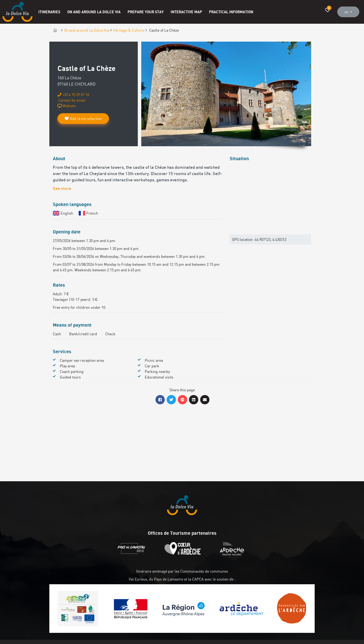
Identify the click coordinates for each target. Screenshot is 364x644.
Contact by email (71, 100)
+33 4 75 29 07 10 (73, 95)
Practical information (231, 12)
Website (67, 106)
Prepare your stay (146, 12)
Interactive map (186, 12)
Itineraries (49, 12)
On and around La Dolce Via (94, 12)
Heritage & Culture (129, 30)
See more (62, 189)
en (347, 12)
